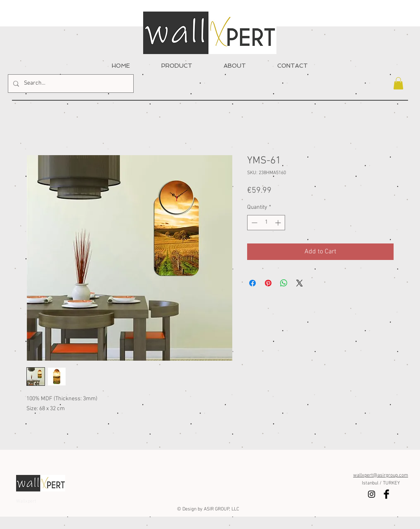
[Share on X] (300, 283)
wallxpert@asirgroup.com (381, 475)
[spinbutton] (266, 223)
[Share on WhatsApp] (284, 283)
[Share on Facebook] (252, 283)
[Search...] (70, 84)
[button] (398, 83)
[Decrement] (254, 223)
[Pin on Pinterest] (268, 283)
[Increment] (279, 223)
